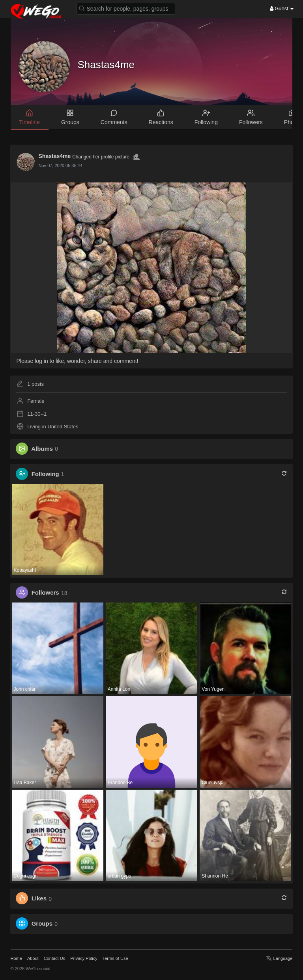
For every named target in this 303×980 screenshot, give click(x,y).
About (33, 958)
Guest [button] (282, 8)
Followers (45, 593)
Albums (42, 449)
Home (16, 958)
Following (45, 474)
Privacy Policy (84, 958)
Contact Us (54, 958)
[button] (126, 8)
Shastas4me (106, 65)
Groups (42, 924)
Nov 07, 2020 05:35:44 (61, 166)
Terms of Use (115, 958)
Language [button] (279, 958)
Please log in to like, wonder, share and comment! (78, 361)
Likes (39, 899)
